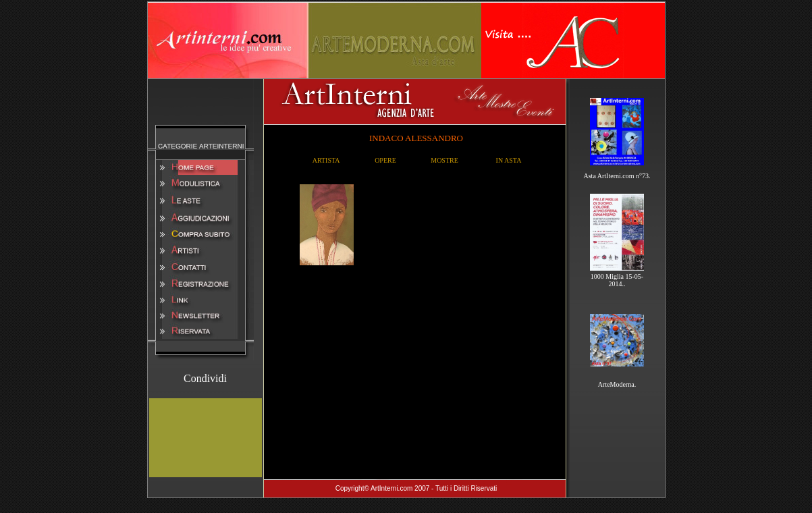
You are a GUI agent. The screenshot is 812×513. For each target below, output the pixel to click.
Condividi (205, 378)
